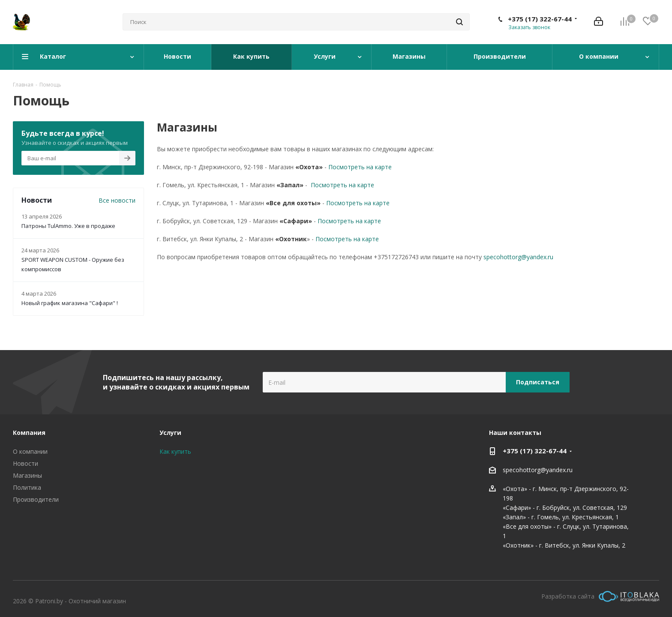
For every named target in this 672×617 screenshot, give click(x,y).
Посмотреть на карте (360, 167)
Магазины (27, 475)
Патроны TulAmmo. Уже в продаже (68, 226)
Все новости (117, 200)
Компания (29, 433)
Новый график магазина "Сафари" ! (70, 303)
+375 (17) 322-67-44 (540, 19)
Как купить (175, 451)
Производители (36, 499)
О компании (30, 451)
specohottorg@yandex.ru (518, 257)
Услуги (170, 433)
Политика (27, 487)
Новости (25, 463)
